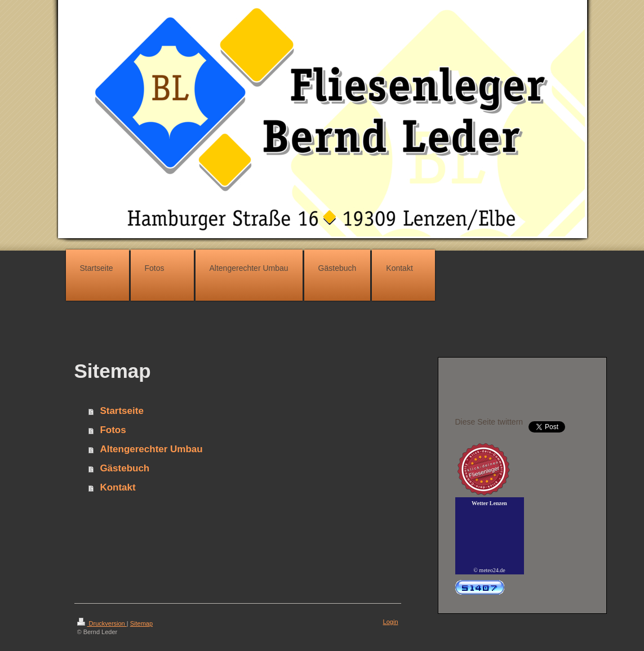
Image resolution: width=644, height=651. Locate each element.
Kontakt (117, 487)
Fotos (113, 430)
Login (391, 622)
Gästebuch (125, 468)
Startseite (121, 411)
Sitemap (141, 623)
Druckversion (102, 623)
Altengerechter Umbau (151, 449)
